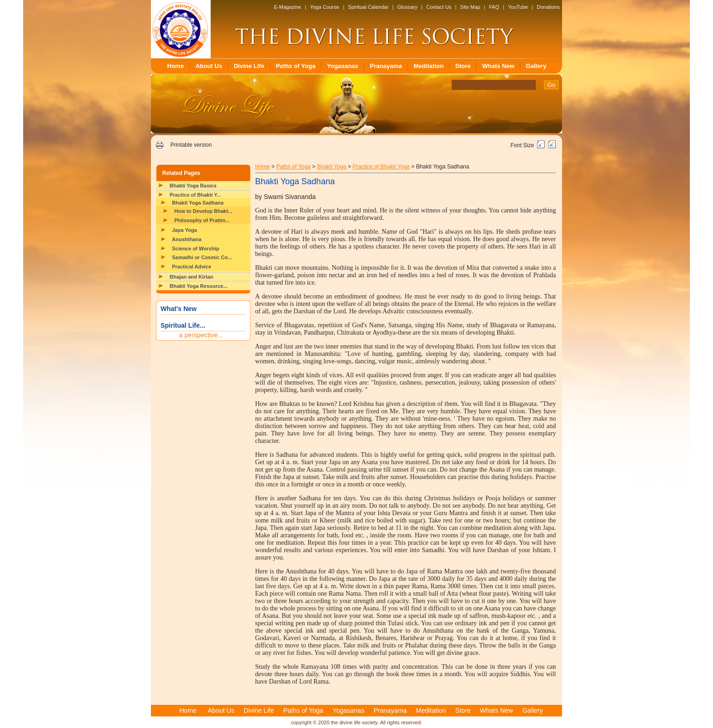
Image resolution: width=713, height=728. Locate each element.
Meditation (428, 66)
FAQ (494, 7)
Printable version (191, 145)
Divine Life (249, 66)
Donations (548, 7)
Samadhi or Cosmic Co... (202, 257)
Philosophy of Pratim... (202, 220)
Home (175, 66)
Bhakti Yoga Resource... (199, 286)
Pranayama (386, 66)
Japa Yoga (185, 230)
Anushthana (187, 239)
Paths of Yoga (296, 66)
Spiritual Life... (183, 325)
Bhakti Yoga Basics (193, 186)
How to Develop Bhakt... (203, 211)
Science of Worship (196, 249)
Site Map (470, 7)
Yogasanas (343, 66)
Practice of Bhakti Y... (196, 195)
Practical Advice (192, 267)
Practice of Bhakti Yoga (381, 167)
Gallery (536, 66)
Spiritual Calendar (368, 7)
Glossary (407, 7)
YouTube (518, 7)
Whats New (498, 66)
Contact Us (438, 7)
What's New (179, 309)
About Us (209, 66)
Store (463, 66)
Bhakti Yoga (331, 167)
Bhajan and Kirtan (192, 277)
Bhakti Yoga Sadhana (198, 203)
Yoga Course (324, 7)
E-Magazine (288, 7)
